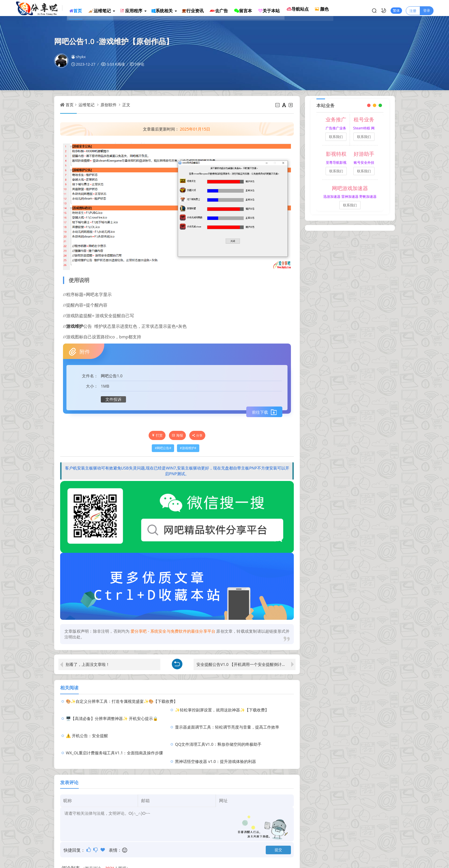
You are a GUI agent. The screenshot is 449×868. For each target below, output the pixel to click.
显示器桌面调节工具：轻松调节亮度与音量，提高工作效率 (239, 710)
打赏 (157, 435)
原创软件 (109, 105)
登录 (427, 8)
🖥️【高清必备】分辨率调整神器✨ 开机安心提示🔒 (112, 710)
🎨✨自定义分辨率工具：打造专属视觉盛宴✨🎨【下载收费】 (122, 701)
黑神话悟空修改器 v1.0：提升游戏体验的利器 (228, 727)
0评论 (139, 64)
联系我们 (336, 137)
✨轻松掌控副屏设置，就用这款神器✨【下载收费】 (234, 701)
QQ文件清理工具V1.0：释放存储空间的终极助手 (231, 718)
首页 (70, 105)
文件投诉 (113, 399)
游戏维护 (75, 326)
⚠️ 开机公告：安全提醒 (87, 718)
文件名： (90, 376)
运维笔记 (86, 105)
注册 (413, 8)
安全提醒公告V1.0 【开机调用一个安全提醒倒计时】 (243, 664)
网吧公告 (109, 376)
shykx (78, 57)
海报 (177, 435)
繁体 (396, 8)
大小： (92, 386)
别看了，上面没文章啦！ (88, 664)
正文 (126, 105)
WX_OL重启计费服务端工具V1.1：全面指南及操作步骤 (114, 727)
